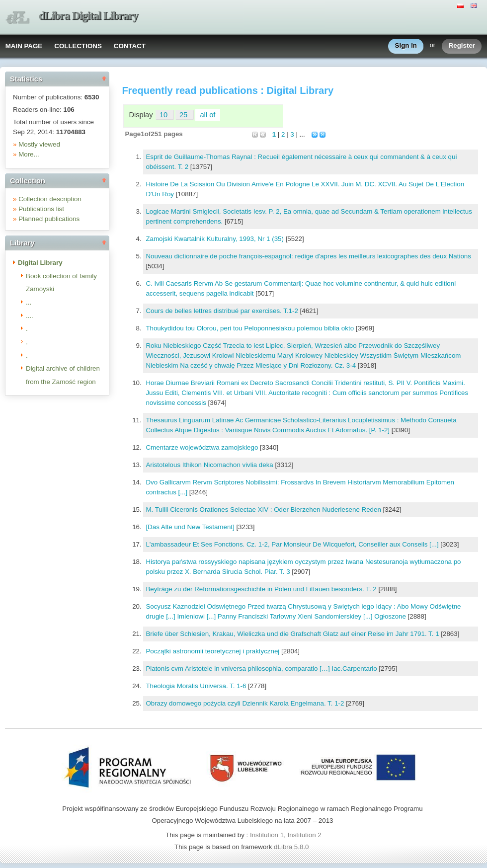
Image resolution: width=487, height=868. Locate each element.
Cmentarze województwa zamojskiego (203, 447)
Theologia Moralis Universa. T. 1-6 (197, 686)
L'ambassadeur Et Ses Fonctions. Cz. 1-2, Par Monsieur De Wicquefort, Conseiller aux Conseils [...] (293, 544)
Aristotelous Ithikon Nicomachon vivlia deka (210, 465)
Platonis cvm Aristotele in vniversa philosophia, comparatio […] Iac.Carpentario (262, 669)
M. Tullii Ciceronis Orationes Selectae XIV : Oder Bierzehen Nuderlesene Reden (264, 510)
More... (29, 154)
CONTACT (130, 46)
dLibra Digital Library (88, 16)
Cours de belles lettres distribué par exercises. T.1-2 (223, 311)
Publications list (41, 209)
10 (164, 115)
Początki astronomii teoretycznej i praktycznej (213, 651)
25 (184, 115)
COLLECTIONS (78, 46)
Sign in (406, 46)
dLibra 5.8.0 (292, 847)
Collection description (50, 199)
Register (462, 46)
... (29, 302)
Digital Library (40, 263)
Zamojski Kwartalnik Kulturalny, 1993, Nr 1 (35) (215, 239)
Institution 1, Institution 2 (286, 835)
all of (207, 115)
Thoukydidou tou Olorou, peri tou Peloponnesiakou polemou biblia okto (250, 328)
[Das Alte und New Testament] (191, 527)
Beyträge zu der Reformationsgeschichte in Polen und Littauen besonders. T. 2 (262, 589)
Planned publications (49, 219)
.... (30, 316)
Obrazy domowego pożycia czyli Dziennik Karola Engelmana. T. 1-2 (246, 703)
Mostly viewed (39, 144)
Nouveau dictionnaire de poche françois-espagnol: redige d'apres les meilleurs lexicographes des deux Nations (308, 256)
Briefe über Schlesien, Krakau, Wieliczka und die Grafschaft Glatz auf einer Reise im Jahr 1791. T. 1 (293, 634)
